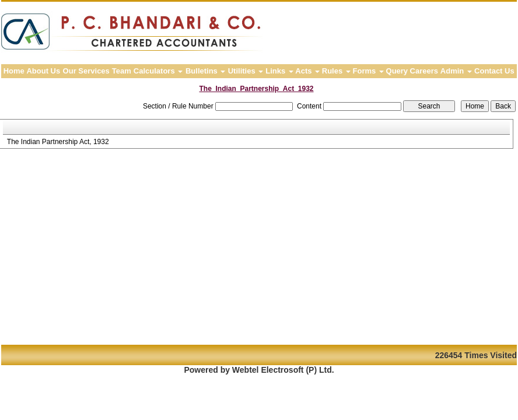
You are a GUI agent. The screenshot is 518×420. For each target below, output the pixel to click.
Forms (368, 71)
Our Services (86, 71)
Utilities (246, 71)
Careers (424, 71)
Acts (307, 71)
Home (14, 71)
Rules (336, 71)
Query (397, 71)
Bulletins (206, 71)
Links (279, 71)
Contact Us (494, 71)
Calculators (158, 71)
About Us (43, 71)
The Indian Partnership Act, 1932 (58, 142)
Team (122, 71)
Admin (456, 71)
